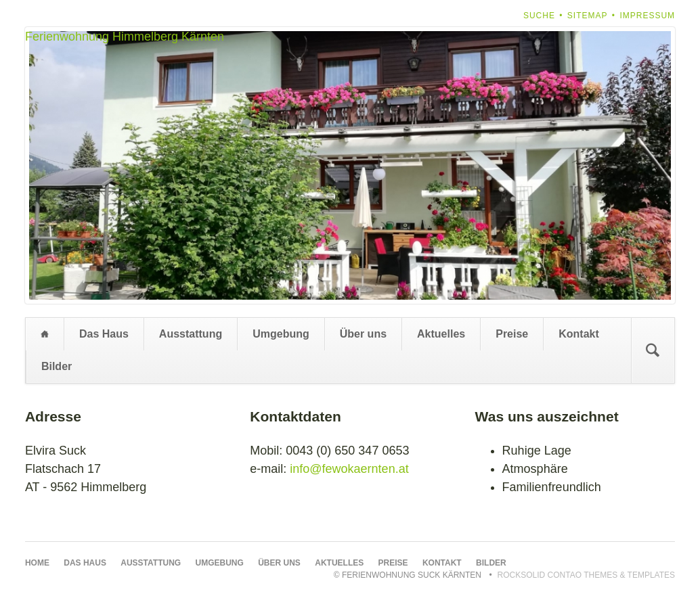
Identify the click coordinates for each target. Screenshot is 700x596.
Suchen (653, 350)
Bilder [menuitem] (57, 366)
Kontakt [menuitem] (579, 334)
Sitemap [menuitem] (588, 16)
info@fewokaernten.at (349, 469)
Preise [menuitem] (512, 334)
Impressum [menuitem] (647, 16)
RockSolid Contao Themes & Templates (587, 575)
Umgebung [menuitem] (281, 334)
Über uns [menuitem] (363, 334)
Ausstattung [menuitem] (191, 334)
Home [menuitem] (45, 334)
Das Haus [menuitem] (104, 334)
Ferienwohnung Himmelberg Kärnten (125, 37)
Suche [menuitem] (539, 16)
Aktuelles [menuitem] (441, 334)
